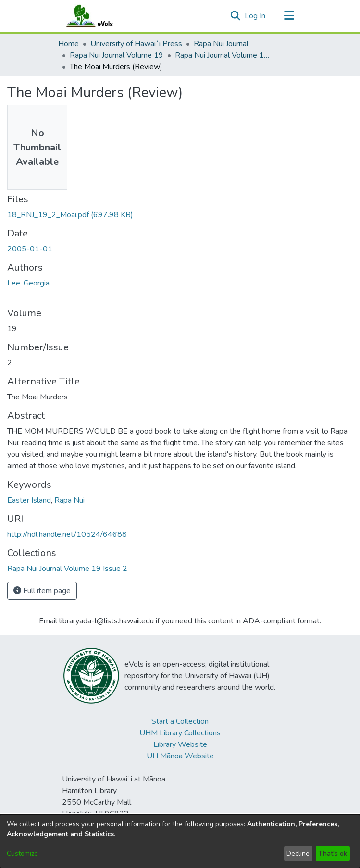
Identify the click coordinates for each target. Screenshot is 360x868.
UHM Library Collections (180, 733)
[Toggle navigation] (289, 16)
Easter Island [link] (29, 500)
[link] (70, 215)
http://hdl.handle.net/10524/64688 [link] (67, 534)
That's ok (333, 853)
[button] (236, 16)
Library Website (180, 744)
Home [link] (68, 44)
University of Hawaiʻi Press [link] (136, 44)
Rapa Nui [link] (69, 500)
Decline (298, 853)
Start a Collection (180, 721)
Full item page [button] (42, 591)
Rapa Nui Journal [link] (221, 44)
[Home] (99, 16)
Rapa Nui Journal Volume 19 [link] (117, 55)
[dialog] (180, 841)
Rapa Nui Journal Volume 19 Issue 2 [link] (223, 55)
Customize (22, 853)
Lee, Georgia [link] (28, 283)
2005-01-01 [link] (30, 249)
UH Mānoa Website (180, 756)
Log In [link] (255, 16)
